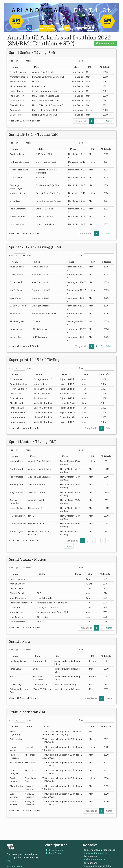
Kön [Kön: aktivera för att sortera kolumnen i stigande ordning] (90, 67)
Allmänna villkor (15, 867)
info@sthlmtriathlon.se (94, 859)
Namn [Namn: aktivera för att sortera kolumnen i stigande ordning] (15, 67)
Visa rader (20, 61)
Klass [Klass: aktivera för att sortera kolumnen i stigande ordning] (77, 67)
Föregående (81, 121)
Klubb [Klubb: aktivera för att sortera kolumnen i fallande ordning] (37, 67)
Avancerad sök (105, 43)
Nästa (109, 121)
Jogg (9, 860)
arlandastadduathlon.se (95, 853)
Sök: (97, 61)
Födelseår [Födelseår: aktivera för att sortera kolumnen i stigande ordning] (105, 67)
